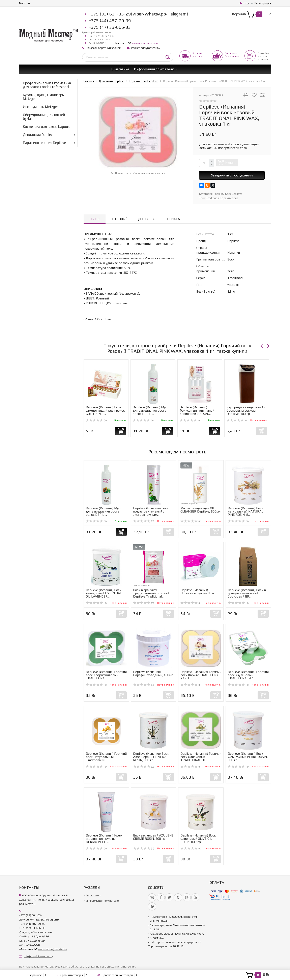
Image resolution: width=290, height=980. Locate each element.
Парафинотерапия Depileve (44, 143)
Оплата (174, 219)
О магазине (120, 69)
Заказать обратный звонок (103, 48)
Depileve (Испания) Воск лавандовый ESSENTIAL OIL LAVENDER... (104, 593)
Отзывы (120, 218)
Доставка (146, 219)
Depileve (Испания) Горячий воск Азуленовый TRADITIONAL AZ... (248, 675)
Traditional (213, 198)
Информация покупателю (154, 69)
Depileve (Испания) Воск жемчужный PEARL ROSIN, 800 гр (248, 757)
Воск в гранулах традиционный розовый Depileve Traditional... (151, 593)
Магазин (24, 3)
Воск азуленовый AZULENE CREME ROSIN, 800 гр (153, 837)
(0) (96, 420)
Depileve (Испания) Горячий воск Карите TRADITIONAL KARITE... (201, 675)
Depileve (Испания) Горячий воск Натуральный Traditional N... (106, 757)
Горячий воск (229, 198)
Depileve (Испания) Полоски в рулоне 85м (197, 592)
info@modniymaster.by (146, 48)
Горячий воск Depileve (228, 194)
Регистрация (263, 3)
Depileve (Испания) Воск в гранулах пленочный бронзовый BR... (247, 593)
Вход (244, 3)
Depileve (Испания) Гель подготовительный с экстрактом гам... (151, 511)
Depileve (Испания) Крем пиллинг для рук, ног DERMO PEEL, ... (104, 839)
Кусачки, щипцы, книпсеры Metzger (44, 97)
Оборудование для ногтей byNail (44, 117)
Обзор (95, 219)
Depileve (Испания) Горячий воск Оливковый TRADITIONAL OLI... (201, 757)
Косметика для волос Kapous (46, 127)
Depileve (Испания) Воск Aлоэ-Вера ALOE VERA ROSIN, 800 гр (151, 757)
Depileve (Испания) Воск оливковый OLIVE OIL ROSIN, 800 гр (198, 839)
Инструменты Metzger (40, 107)
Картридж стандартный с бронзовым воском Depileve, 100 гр (246, 411)
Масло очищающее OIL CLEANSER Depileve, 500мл (200, 510)
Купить (231, 163)
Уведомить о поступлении (232, 175)
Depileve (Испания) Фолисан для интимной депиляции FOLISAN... (197, 411)
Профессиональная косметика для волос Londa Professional (47, 85)
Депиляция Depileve (39, 135)
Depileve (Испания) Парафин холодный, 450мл (153, 673)
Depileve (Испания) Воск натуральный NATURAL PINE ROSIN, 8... (245, 511)
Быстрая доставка (198, 55)
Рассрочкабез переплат (233, 55)
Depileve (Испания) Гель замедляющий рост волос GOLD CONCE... (105, 411)
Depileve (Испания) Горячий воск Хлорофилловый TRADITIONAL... (106, 675)
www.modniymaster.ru (145, 43)
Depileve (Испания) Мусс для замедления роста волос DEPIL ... (150, 411)
